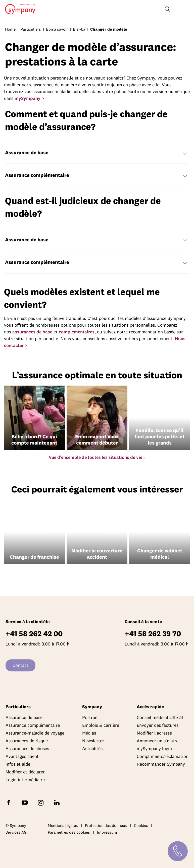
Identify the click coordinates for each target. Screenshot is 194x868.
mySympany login (154, 748)
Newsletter (93, 741)
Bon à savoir (57, 29)
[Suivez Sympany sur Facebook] (10, 802)
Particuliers (31, 29)
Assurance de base (24, 717)
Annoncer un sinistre (158, 741)
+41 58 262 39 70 (153, 634)
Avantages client (22, 756)
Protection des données (106, 825)
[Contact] (178, 851)
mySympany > (29, 98)
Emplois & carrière (101, 725)
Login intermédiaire (25, 780)
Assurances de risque (27, 741)
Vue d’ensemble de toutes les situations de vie (95, 457)
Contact (20, 665)
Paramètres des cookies (69, 832)
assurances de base (32, 332)
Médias (89, 733)
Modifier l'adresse (154, 733)
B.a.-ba (79, 29)
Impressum (107, 832)
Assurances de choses (27, 748)
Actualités (92, 748)
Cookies (141, 825)
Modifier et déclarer (25, 772)
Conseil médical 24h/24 (160, 717)
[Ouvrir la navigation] (183, 9)
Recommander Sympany (161, 764)
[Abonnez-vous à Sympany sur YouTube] (26, 802)
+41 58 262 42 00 (34, 634)
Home (19, 9)
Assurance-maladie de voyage (35, 733)
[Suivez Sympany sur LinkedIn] (58, 802)
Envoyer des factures (158, 725)
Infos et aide (18, 764)
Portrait (90, 717)
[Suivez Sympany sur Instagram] (42, 802)
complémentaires (77, 332)
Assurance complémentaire (33, 725)
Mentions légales (63, 825)
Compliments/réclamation (163, 756)
